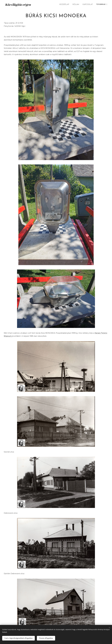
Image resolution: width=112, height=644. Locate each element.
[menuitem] (65, 4)
